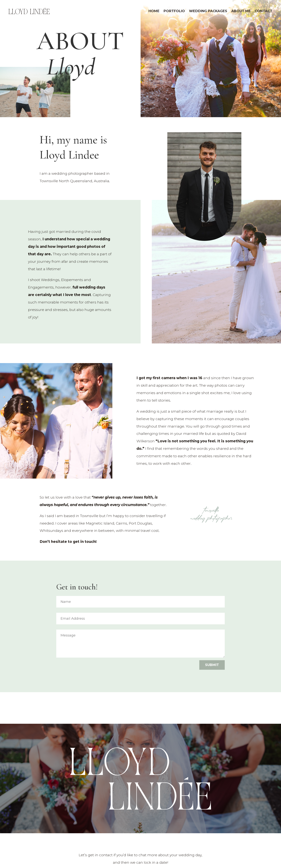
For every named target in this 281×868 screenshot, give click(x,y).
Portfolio (174, 11)
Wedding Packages (208, 11)
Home (154, 11)
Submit (212, 665)
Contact (264, 11)
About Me (241, 11)
